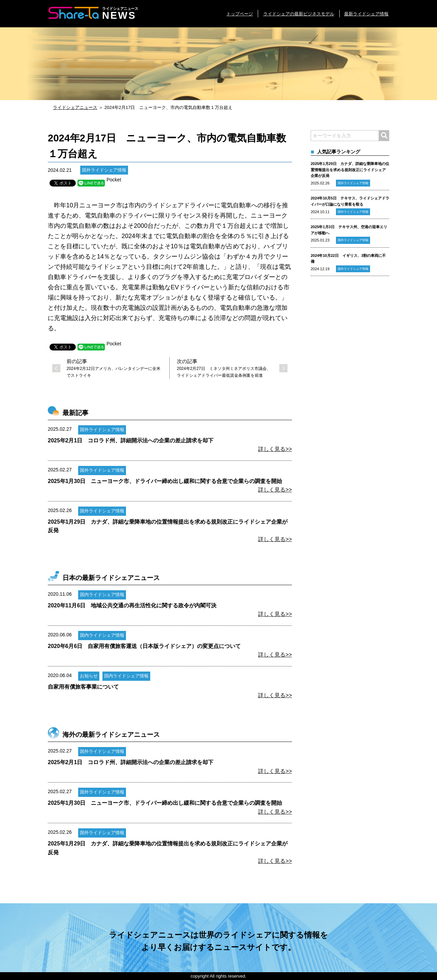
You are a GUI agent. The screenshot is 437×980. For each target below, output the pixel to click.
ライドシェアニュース (75, 107)
